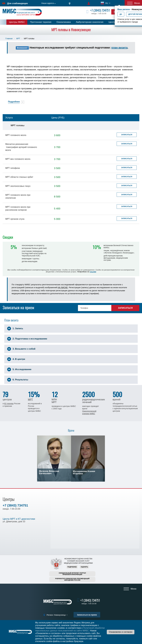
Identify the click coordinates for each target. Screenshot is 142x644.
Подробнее (72, 567)
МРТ (18, 39)
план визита (119, 48)
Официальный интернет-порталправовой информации (72, 574)
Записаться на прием (87, 615)
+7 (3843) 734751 (100, 10)
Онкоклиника (64, 22)
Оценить (84, 567)
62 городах (9, 404)
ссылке (93, 272)
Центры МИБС (17, 22)
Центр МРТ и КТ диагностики (19, 519)
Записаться (127, 135)
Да (121, 14)
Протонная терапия (41, 22)
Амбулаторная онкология (90, 22)
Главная (9, 39)
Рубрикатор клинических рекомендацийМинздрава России (72, 579)
